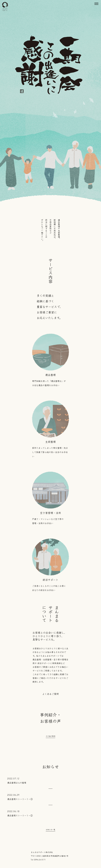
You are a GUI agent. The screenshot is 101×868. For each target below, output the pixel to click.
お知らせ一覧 (50, 829)
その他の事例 (50, 736)
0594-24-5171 (40, 860)
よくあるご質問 (50, 694)
